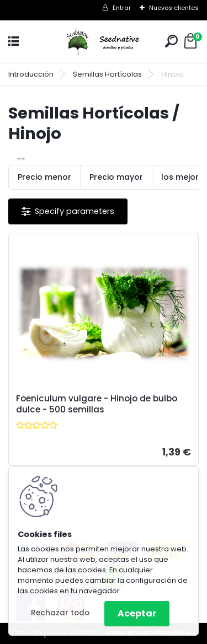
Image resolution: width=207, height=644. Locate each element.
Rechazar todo (60, 613)
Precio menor (44, 177)
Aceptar (137, 613)
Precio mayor (116, 177)
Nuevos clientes (174, 8)
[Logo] (104, 42)
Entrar (122, 8)
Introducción (31, 74)
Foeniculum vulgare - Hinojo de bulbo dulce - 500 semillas (97, 404)
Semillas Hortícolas (107, 74)
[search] (171, 41)
